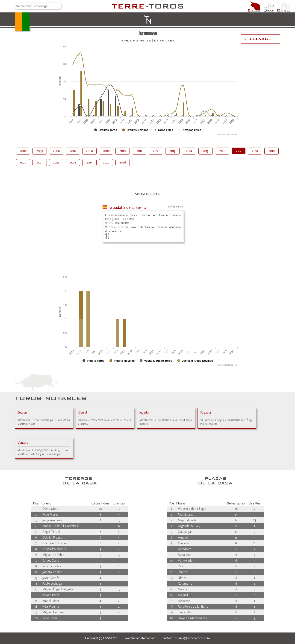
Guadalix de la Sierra (128, 207)
